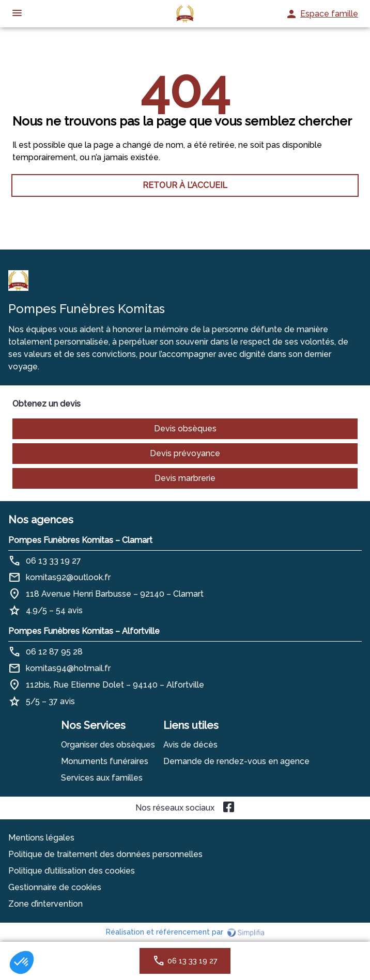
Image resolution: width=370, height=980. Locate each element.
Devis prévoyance (185, 453)
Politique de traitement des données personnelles (105, 854)
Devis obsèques (185, 429)
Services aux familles (102, 778)
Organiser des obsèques (108, 745)
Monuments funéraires (105, 761)
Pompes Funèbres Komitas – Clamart (80, 540)
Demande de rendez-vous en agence (236, 761)
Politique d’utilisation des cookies (72, 871)
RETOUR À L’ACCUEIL (185, 185)
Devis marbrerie (185, 478)
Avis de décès (190, 745)
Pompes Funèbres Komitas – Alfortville (84, 631)
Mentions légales (41, 838)
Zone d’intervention (45, 904)
